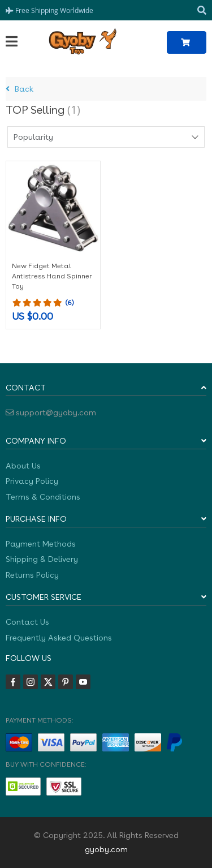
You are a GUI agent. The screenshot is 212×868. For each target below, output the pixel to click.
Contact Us (27, 622)
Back (20, 89)
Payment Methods (41, 544)
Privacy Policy (32, 481)
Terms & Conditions (43, 497)
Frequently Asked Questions (59, 638)
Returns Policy (32, 575)
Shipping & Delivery (42, 559)
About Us (23, 466)
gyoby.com (106, 849)
